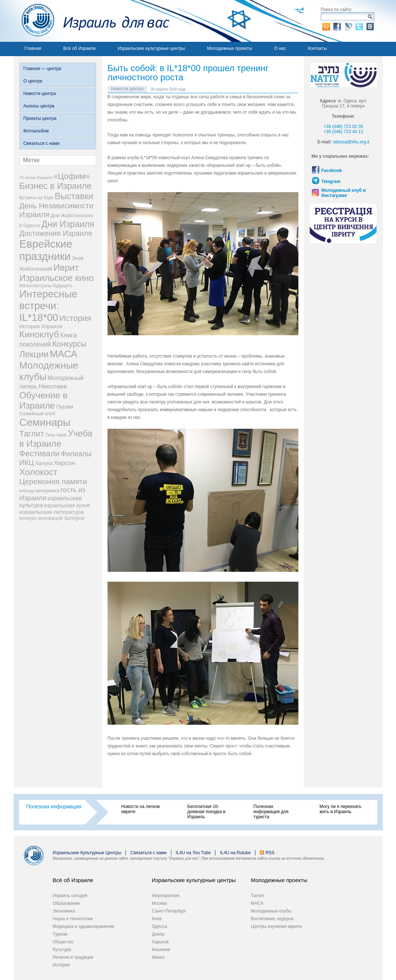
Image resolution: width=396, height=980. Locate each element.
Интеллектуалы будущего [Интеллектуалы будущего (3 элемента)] (46, 286)
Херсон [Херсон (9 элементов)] (64, 463)
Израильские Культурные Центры (87, 853)
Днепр (158, 934)
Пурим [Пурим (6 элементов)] (65, 407)
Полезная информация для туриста (271, 812)
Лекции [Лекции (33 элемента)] (34, 354)
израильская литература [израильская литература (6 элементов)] (52, 512)
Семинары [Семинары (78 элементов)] (45, 422)
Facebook (332, 171)
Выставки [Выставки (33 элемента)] (74, 196)
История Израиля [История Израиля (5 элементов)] (41, 326)
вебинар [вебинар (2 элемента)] (27, 491)
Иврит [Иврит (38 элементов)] (66, 268)
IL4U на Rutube (235, 853)
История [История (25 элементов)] (75, 318)
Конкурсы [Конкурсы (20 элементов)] (69, 344)
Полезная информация (54, 807)
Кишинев (161, 950)
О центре (33, 81)
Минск (158, 957)
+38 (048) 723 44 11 (343, 132)
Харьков (160, 942)
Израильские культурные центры (151, 48)
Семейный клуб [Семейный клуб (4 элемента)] (37, 414)
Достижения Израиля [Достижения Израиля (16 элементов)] (56, 233)
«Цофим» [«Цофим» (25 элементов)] (72, 176)
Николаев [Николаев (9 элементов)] (53, 386)
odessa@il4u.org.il (351, 142)
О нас (280, 48)
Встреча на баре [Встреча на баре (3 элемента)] (37, 198)
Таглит (258, 896)
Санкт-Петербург (169, 911)
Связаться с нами (41, 143)
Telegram (331, 182)
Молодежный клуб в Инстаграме (344, 193)
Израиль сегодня (70, 896)
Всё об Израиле (79, 48)
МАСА (257, 903)
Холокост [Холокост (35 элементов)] (39, 472)
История (61, 965)
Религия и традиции (73, 957)
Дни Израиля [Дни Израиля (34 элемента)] (68, 224)
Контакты (317, 48)
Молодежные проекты (230, 48)
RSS (270, 853)
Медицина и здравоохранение (84, 926)
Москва (159, 903)
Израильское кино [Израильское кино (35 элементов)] (57, 278)
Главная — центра (42, 69)
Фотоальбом (36, 131)
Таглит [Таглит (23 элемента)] (32, 434)
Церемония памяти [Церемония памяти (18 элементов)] (53, 481)
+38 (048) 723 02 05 (343, 127)
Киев (157, 919)
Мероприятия (166, 896)
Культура (62, 950)
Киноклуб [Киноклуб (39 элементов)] (39, 334)
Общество (63, 942)
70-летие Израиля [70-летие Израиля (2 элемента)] (36, 178)
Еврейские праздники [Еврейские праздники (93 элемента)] (46, 250)
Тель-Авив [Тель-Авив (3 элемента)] (56, 435)
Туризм (60, 934)
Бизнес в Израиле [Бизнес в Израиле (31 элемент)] (56, 186)
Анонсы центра (39, 106)
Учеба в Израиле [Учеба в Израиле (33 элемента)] (56, 438)
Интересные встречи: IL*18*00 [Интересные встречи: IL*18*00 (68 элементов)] (48, 306)
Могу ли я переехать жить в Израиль (341, 809)
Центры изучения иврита (277, 926)
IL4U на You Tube (193, 853)
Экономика (64, 911)
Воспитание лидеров (272, 919)
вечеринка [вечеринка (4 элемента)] (47, 491)
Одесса (159, 926)
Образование (66, 903)
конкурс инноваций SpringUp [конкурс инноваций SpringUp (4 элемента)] (52, 518)
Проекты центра (40, 118)
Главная (33, 48)
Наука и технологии (73, 919)
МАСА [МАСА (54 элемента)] (63, 354)
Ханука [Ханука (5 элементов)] (43, 463)
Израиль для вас (92, 21)
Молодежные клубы (271, 911)
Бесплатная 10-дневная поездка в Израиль (207, 812)
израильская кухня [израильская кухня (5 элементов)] (67, 505)
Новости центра (40, 94)
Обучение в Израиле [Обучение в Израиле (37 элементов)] (44, 400)
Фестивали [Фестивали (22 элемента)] (40, 454)
